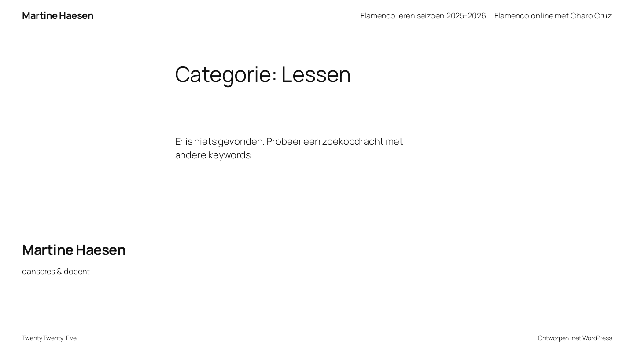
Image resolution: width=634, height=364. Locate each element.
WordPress (597, 338)
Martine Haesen (58, 15)
